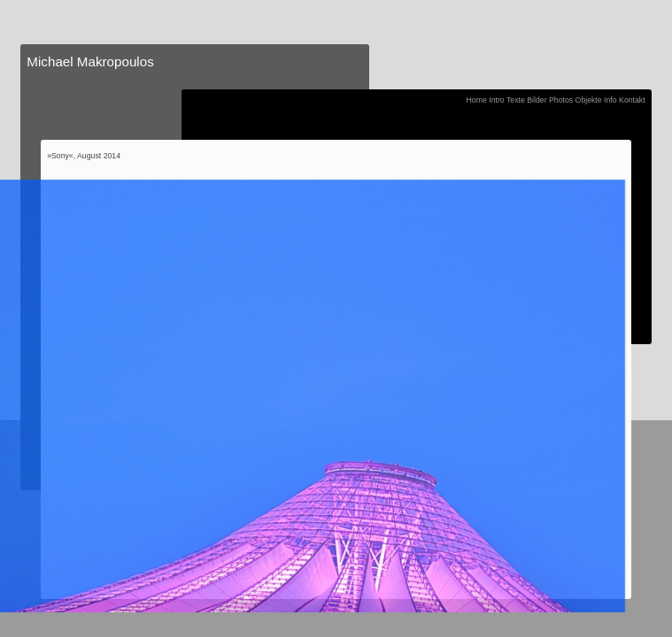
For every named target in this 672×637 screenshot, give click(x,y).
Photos (561, 100)
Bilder (537, 100)
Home (477, 100)
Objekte (589, 100)
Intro (496, 100)
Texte (516, 100)
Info (610, 100)
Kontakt (632, 100)
